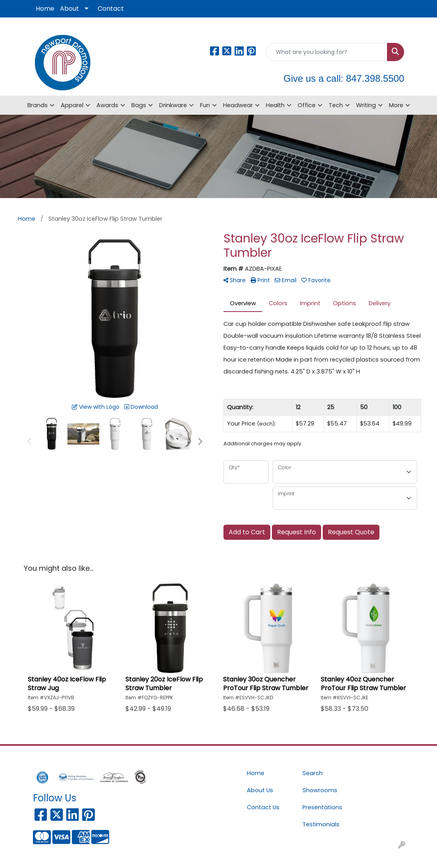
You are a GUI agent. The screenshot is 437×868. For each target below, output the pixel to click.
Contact (111, 9)
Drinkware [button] (173, 105)
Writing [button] (366, 105)
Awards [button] (107, 105)
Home (45, 9)
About (69, 9)
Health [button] (275, 105)
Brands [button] (38, 105)
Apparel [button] (72, 105)
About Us (260, 790)
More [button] (396, 105)
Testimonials (321, 824)
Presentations (322, 807)
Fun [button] (205, 105)
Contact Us (263, 807)
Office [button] (307, 105)
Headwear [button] (238, 105)
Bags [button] (139, 105)
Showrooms (320, 790)
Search (313, 773)
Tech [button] (336, 105)
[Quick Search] (326, 52)
